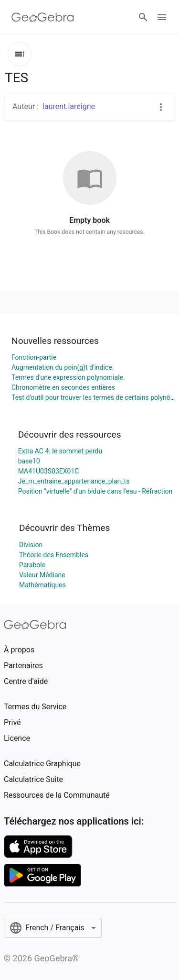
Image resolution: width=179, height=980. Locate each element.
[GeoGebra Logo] (43, 17)
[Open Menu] (162, 17)
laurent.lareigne (69, 106)
